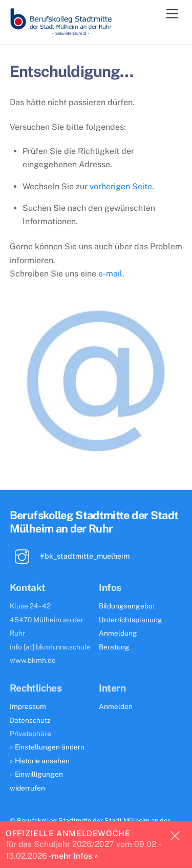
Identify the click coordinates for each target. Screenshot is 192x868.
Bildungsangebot (127, 606)
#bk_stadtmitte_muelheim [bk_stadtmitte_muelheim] (70, 556)
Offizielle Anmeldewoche (68, 833)
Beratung (114, 647)
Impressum (28, 706)
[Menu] (172, 14)
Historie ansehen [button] (42, 761)
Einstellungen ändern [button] (50, 747)
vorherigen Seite (121, 186)
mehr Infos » (75, 856)
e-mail (110, 274)
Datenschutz (30, 720)
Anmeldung (118, 633)
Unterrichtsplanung (131, 620)
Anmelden (116, 706)
